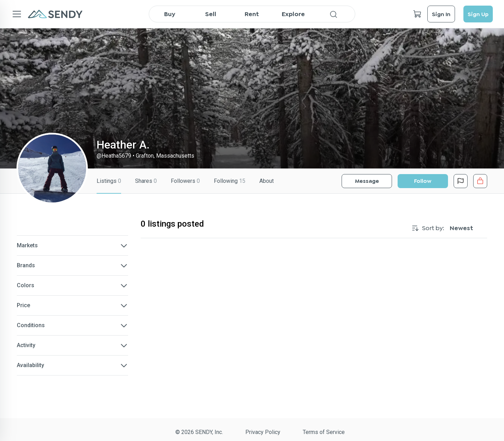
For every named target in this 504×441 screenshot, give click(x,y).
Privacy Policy (263, 432)
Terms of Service (324, 432)
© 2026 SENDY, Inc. (199, 432)
